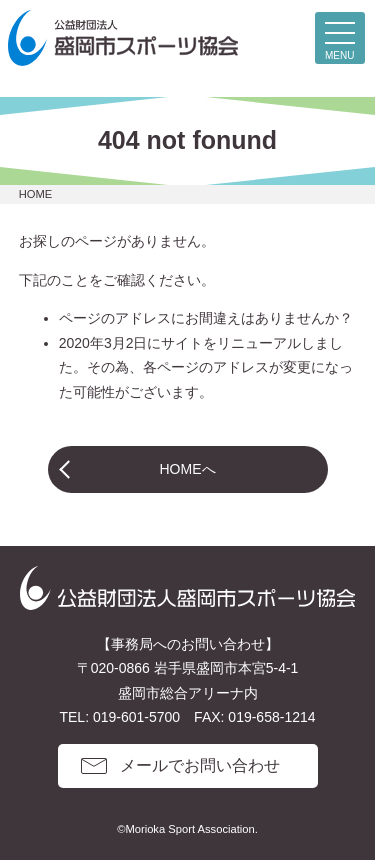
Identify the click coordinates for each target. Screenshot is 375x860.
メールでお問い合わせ (200, 765)
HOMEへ (188, 469)
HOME (36, 194)
